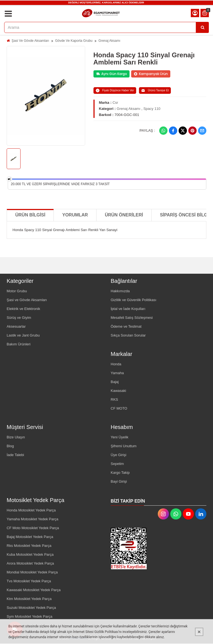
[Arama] (202, 27)
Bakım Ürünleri (19, 344)
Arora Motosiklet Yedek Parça (30, 563)
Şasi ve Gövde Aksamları (27, 300)
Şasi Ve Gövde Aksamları (30, 41)
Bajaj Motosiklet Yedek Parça (30, 537)
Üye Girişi (118, 455)
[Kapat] (199, 632)
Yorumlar (75, 215)
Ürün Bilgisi (30, 215)
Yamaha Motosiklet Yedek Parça (32, 519)
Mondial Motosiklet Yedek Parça (32, 572)
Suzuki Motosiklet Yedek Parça (31, 608)
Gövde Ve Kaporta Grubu (74, 41)
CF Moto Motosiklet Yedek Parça (33, 528)
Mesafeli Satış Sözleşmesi (132, 318)
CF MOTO (119, 408)
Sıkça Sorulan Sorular (128, 335)
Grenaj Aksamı (109, 41)
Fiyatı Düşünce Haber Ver (115, 90)
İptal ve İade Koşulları (128, 309)
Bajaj (115, 382)
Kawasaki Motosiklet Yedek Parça (34, 590)
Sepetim (117, 464)
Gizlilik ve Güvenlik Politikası (134, 300)
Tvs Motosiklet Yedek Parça (29, 581)
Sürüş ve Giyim (19, 318)
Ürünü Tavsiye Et (155, 90)
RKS (114, 399)
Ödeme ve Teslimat (126, 326)
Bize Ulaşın (16, 437)
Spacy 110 (152, 109)
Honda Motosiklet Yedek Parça (31, 510)
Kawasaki (118, 391)
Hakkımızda (120, 291)
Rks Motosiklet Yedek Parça (29, 546)
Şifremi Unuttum (124, 446)
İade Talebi (15, 455)
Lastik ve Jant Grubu (23, 335)
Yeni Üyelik (120, 437)
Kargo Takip (120, 473)
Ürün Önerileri (124, 215)
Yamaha (117, 373)
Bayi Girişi (119, 481)
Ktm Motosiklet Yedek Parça (29, 599)
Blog (10, 446)
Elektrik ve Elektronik (23, 309)
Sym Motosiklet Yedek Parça (30, 616)
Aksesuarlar (16, 326)
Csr (115, 103)
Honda (116, 364)
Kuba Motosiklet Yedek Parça (30, 554)
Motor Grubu (17, 291)
